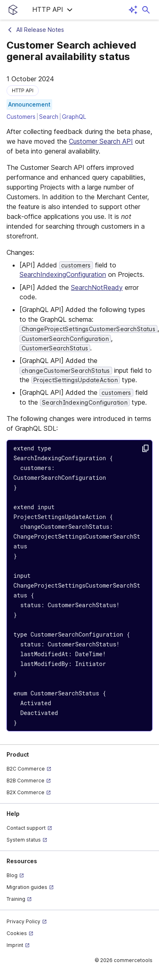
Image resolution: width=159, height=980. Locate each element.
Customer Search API (101, 141)
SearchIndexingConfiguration (63, 274)
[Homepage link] (13, 10)
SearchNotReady (97, 287)
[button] (53, 10)
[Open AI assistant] (133, 10)
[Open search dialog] (146, 10)
